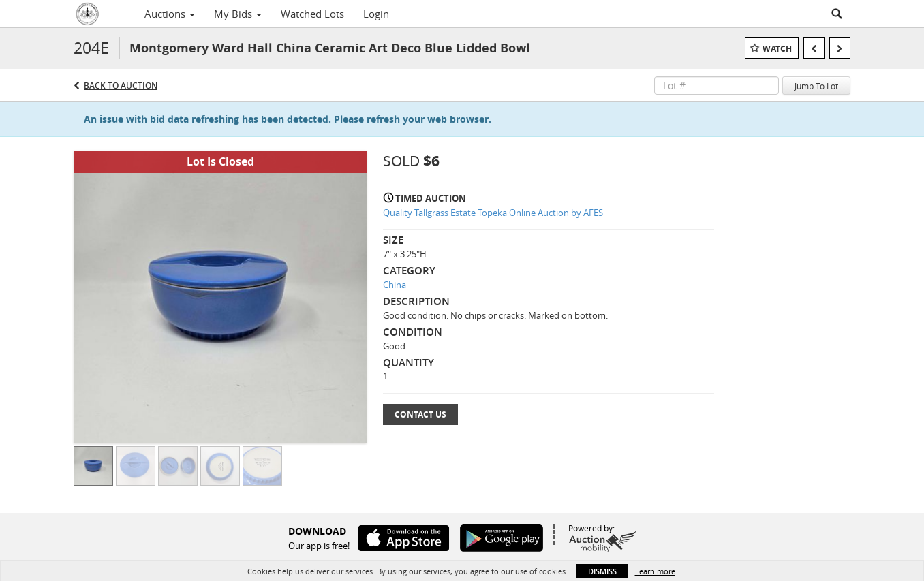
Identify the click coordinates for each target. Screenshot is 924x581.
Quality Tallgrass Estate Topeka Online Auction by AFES (493, 213)
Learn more (655, 571)
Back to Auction (121, 85)
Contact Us (420, 414)
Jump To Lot (816, 86)
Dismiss (602, 571)
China (395, 285)
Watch (777, 49)
